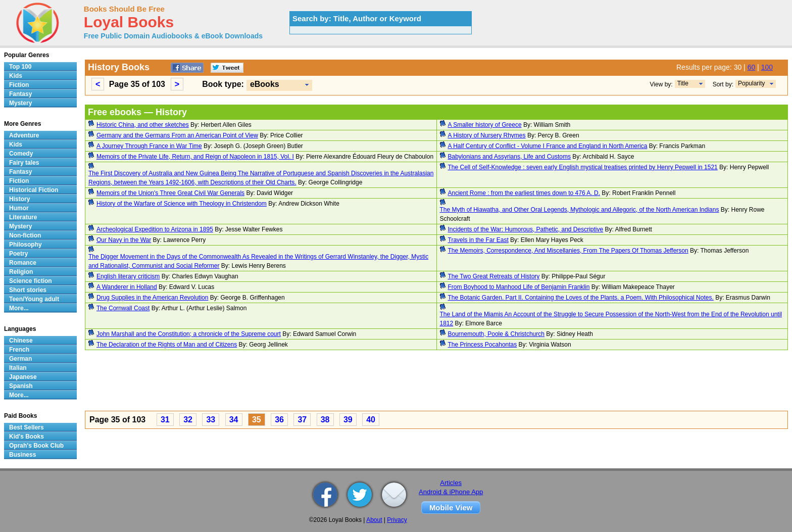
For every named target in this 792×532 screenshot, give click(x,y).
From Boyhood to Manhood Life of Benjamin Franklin (519, 287)
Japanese (23, 377)
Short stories (28, 290)
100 (767, 67)
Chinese (21, 341)
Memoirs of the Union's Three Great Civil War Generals (170, 193)
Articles (451, 483)
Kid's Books (27, 437)
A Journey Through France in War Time (149, 146)
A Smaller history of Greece (485, 125)
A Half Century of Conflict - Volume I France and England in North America (548, 146)
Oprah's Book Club (36, 446)
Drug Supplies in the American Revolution (152, 298)
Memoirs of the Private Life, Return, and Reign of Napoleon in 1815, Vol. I (195, 157)
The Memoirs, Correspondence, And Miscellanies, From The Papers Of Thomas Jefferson (568, 251)
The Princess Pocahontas (483, 345)
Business (22, 455)
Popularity (751, 83)
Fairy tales (24, 163)
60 (752, 67)
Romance (23, 263)
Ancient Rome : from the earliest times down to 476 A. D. (524, 193)
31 (165, 420)
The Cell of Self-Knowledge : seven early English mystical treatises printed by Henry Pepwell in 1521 (583, 167)
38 (325, 420)
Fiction (19, 85)
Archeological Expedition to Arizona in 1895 (155, 229)
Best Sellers (27, 427)
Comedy (21, 154)
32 (188, 420)
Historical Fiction (34, 190)
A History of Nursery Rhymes (487, 135)
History (19, 199)
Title (683, 83)
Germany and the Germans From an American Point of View (177, 135)
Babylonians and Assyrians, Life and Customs (509, 157)
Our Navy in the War (124, 240)
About (374, 520)
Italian (18, 368)
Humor (19, 208)
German (20, 359)
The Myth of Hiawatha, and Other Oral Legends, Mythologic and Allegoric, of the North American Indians (580, 210)
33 (211, 420)
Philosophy (26, 245)
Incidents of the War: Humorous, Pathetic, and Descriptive (526, 229)
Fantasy (20, 94)
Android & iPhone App (451, 492)
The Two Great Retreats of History (494, 276)
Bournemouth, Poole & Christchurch (496, 334)
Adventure (24, 135)
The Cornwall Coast (123, 308)
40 (371, 420)
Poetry (18, 254)
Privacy (397, 520)
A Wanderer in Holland (127, 287)
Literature (23, 217)
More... (19, 308)
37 (302, 420)
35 (257, 420)
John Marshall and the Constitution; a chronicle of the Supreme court (189, 334)
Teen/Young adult (34, 299)
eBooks (265, 84)
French (19, 350)
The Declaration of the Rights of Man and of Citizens (167, 345)
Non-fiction (25, 235)
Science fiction (31, 281)
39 (348, 420)
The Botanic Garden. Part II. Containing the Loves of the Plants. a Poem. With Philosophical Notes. (581, 298)
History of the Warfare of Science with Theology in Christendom (182, 204)
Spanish (21, 386)
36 (279, 420)
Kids (16, 76)
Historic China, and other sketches (143, 125)
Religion (21, 272)
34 (234, 420)
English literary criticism (128, 276)
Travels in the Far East (478, 240)
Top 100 (20, 67)
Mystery (20, 103)
